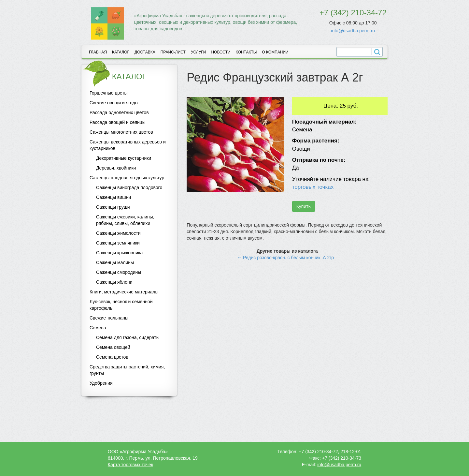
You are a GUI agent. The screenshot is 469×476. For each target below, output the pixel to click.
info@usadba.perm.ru (353, 31)
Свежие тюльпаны (109, 318)
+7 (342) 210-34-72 (353, 13)
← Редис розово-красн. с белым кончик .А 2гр (285, 258)
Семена (98, 328)
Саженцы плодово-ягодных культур (127, 178)
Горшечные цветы (109, 93)
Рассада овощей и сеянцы (118, 122)
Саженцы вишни (114, 197)
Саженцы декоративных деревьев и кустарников (128, 145)
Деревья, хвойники (116, 168)
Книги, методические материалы (124, 292)
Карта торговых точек (130, 465)
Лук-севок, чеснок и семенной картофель (121, 305)
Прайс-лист (173, 52)
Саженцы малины (115, 262)
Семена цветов (112, 357)
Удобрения (101, 383)
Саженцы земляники (118, 243)
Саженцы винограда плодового (129, 187)
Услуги (199, 52)
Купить (304, 206)
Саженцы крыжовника (119, 253)
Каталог (121, 52)
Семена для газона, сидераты (128, 337)
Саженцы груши (113, 207)
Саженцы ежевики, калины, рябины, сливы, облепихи (125, 220)
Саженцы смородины (119, 272)
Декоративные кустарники (124, 158)
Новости (221, 52)
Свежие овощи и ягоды (114, 103)
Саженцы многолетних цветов (121, 132)
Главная (98, 52)
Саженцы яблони (114, 282)
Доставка (145, 52)
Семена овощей (113, 347)
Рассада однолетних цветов (119, 112)
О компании (275, 52)
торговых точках (313, 187)
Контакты (246, 52)
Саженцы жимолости (118, 233)
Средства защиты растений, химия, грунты (127, 370)
